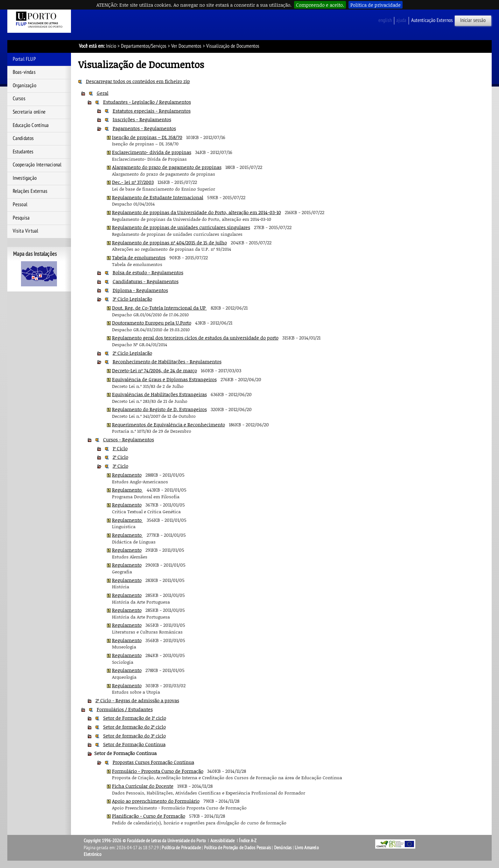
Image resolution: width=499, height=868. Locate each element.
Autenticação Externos (432, 20)
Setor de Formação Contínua (134, 744)
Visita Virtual (26, 231)
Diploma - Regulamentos (140, 290)
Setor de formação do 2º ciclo (134, 727)
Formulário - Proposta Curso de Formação (158, 771)
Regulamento (127, 475)
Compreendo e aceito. (320, 5)
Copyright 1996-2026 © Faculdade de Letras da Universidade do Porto (145, 841)
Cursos (19, 99)
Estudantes (23, 152)
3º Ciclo (120, 466)
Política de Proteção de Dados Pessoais (238, 848)
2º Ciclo (120, 457)
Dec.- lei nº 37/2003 (133, 182)
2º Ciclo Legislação (132, 353)
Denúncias (283, 848)
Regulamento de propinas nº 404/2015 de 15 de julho (169, 242)
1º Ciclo (120, 448)
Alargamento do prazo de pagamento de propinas (167, 167)
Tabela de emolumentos (139, 257)
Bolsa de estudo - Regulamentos (148, 272)
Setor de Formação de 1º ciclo (135, 718)
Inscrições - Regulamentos (142, 119)
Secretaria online (29, 112)
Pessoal (20, 205)
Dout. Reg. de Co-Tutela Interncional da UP (159, 308)
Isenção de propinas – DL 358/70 (147, 137)
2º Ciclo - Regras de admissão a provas (137, 700)
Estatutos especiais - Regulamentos (152, 111)
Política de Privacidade (181, 848)
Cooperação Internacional (37, 165)
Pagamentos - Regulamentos (144, 128)
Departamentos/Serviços (144, 46)
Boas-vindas (24, 72)
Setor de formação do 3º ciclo (134, 736)
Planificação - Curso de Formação (149, 816)
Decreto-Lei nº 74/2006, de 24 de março (155, 370)
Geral (103, 93)
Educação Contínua (31, 125)
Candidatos (23, 138)
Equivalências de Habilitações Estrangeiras (159, 394)
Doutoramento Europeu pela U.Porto (152, 323)
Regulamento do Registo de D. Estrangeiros (159, 409)
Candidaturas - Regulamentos (146, 281)
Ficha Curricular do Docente (143, 786)
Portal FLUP (24, 59)
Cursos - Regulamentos (129, 439)
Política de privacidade (376, 5)
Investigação (25, 178)
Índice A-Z (248, 841)
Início (111, 46)
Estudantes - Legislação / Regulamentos (147, 102)
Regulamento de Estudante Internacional (158, 197)
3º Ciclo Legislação (132, 299)
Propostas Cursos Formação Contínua (153, 762)
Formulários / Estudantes (125, 709)
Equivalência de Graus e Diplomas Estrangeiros (164, 379)
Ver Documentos (186, 46)
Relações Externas (30, 191)
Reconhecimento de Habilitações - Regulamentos (167, 361)
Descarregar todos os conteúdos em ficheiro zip (138, 81)
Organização (25, 86)
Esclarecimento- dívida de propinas (152, 152)
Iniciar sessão (473, 20)
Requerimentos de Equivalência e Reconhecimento (169, 424)
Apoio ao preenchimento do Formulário (156, 801)
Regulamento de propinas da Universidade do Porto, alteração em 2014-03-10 (197, 212)
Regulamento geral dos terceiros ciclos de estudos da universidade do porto (195, 338)
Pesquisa (21, 218)
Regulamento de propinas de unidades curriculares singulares (181, 227)
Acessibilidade (223, 841)
